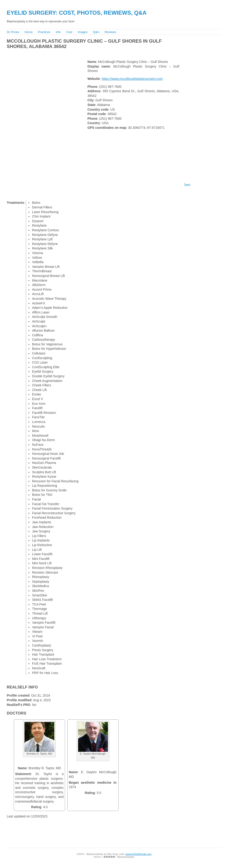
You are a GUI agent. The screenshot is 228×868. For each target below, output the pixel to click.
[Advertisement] (90, 53)
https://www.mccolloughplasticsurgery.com (132, 79)
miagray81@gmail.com (138, 854)
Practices (44, 32)
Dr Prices (13, 32)
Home (29, 32)
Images (83, 32)
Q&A (96, 32)
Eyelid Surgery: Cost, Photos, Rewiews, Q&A (77, 13)
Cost (69, 32)
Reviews (110, 32)
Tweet (187, 185)
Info (58, 32)
